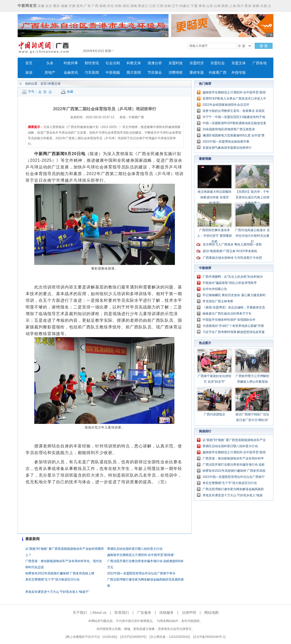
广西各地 (260, 63)
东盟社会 (218, 63)
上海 (233, 6)
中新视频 (113, 73)
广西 (95, 6)
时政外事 (71, 63)
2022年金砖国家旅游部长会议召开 (226, 105)
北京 (49, 6)
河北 (110, 6)
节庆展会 (155, 73)
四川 (240, 6)
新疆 (256, 6)
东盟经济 (197, 63)
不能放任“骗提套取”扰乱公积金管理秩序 (230, 283)
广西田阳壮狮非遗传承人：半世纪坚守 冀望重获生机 (214, 236)
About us (99, 613)
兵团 (264, 6)
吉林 (168, 6)
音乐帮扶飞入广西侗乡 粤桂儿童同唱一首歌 (232, 244)
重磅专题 (197, 73)
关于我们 (80, 613)
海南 (103, 6)
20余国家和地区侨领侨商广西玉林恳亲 (229, 129)
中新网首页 (27, 6)
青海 (202, 6)
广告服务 (144, 613)
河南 (118, 6)
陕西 (225, 6)
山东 (210, 6)
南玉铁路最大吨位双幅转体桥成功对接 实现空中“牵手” (215, 197)
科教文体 (134, 63)
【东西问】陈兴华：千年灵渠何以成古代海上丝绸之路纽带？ (252, 197)
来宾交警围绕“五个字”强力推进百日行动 (52, 579)
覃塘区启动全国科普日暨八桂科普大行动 (135, 549)
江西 (160, 6)
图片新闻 (134, 73)
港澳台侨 (155, 63)
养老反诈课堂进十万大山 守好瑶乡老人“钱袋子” (57, 592)
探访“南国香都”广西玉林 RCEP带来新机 (230, 251)
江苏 (152, 6)
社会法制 (113, 63)
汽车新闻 (92, 73)
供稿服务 (166, 613)
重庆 (57, 6)
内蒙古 (185, 6)
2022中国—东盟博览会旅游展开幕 (226, 142)
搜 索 (264, 46)
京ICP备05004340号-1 (209, 637)
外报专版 (239, 73)
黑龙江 (143, 6)
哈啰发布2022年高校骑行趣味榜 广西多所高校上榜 (60, 573)
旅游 (29, 73)
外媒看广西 (218, 73)
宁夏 (194, 6)
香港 (248, 6)
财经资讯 (92, 63)
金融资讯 (71, 73)
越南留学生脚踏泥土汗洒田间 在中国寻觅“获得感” (141, 555)
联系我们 (122, 613)
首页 (29, 63)
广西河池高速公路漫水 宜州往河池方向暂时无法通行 (252, 236)
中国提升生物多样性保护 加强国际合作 (229, 320)
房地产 (50, 73)
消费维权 (176, 73)
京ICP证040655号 (133, 637)
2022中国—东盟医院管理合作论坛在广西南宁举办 (141, 573)
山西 (217, 6)
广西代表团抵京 (215, 414)
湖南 (134, 6)
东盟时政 (176, 63)
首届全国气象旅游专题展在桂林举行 (227, 148)
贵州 (80, 6)
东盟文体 (239, 63)
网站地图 (211, 613)
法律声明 (189, 613)
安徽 (41, 6)
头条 (50, 63)
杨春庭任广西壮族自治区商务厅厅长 (227, 314)
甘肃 (72, 6)
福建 (64, 6)
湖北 (126, 6)
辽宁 (175, 6)
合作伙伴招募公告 (215, 289)
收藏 (70, 92)
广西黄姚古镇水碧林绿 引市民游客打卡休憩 (232, 258)
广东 (87, 6)
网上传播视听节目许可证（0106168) (91, 637)
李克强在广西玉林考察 (218, 301)
